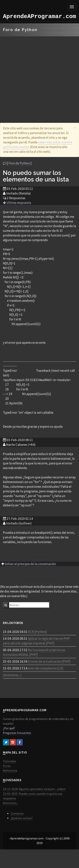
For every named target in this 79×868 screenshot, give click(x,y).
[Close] (75, 128)
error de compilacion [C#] (46, 668)
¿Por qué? (9, 728)
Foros (7, 766)
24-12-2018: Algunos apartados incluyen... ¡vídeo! (34, 789)
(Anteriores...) (12, 675)
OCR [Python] (37, 632)
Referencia (10, 771)
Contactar (17, 813)
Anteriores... (11, 803)
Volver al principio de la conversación (30, 564)
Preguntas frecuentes (17, 733)
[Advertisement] (36, 75)
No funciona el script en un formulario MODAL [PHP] (34, 652)
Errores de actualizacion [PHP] (49, 661)
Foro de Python (19, 163)
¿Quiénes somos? (22, 818)
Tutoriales (9, 761)
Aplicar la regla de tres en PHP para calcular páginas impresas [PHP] (36, 641)
